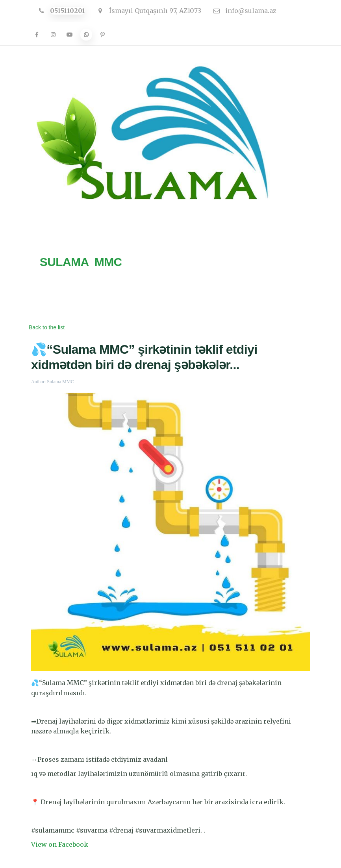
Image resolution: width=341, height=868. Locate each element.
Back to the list (47, 327)
